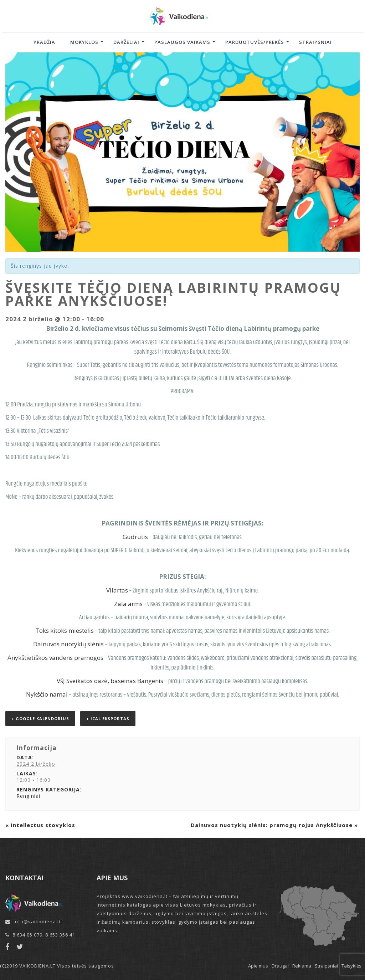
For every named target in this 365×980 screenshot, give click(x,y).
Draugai (280, 966)
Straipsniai (315, 42)
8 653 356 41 (60, 935)
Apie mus (258, 966)
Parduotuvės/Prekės (255, 42)
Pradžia (44, 42)
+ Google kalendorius (40, 719)
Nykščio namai (47, 694)
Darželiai (126, 42)
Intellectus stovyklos (40, 825)
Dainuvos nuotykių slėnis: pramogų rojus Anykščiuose (274, 825)
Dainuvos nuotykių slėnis (68, 644)
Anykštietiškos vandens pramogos (55, 658)
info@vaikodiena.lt (37, 922)
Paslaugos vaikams (182, 42)
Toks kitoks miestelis (65, 630)
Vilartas (117, 590)
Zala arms (128, 604)
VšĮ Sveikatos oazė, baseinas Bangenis (110, 681)
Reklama (302, 966)
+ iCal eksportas (108, 719)
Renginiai (28, 796)
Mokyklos (84, 42)
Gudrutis (135, 537)
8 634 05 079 (27, 935)
